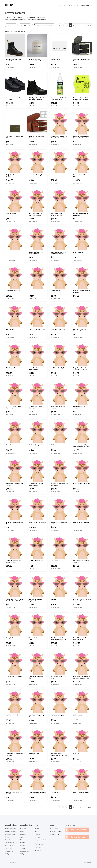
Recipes (58, 5)
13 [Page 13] (84, 25)
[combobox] (6, 25)
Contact (76, 5)
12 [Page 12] (80, 25)
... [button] (77, 25)
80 (59, 25)
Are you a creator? (86, 5)
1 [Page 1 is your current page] (70, 25)
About (70, 5)
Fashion (64, 5)
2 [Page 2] (74, 25)
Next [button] (89, 25)
